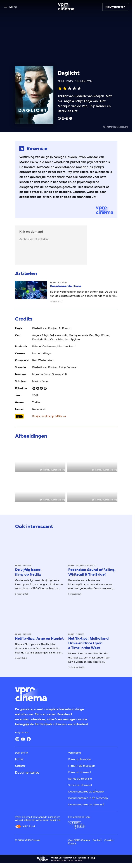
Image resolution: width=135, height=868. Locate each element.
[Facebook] (29, 739)
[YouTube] (23, 739)
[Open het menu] (10, 7)
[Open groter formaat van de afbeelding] (40, 458)
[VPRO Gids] (76, 825)
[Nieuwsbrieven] (115, 7)
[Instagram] (17, 739)
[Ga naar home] (66, 7)
